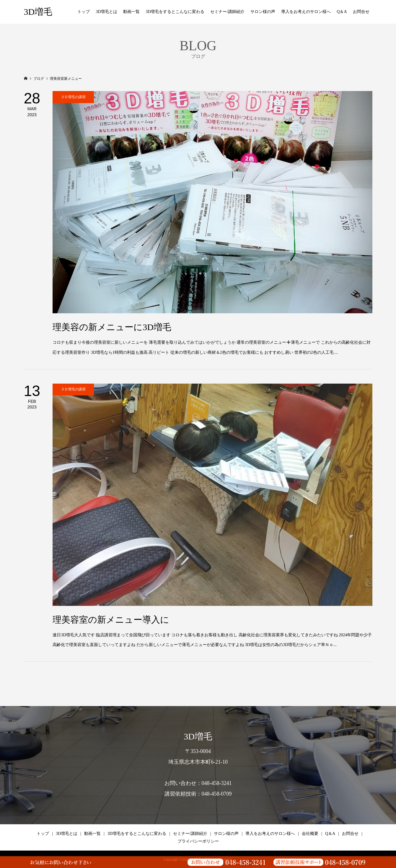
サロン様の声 (263, 12)
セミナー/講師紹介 (227, 12)
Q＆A (342, 12)
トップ (84, 12)
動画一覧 (131, 12)
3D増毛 (38, 12)
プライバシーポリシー (198, 841)
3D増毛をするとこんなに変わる (175, 12)
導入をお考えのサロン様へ (306, 12)
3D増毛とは (106, 12)
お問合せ (361, 12)
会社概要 (310, 834)
